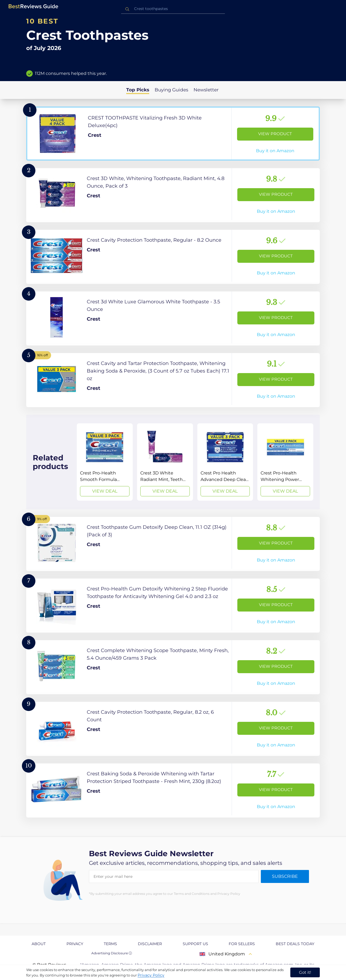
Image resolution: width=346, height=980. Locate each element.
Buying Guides (171, 90)
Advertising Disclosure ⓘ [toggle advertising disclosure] (112, 953)
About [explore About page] (39, 944)
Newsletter (206, 90)
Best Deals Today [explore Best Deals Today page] (295, 944)
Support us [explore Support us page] (195, 944)
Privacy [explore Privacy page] (75, 944)
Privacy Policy (151, 975)
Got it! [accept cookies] (305, 972)
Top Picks (138, 90)
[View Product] (173, 134)
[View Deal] (105, 462)
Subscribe (285, 876)
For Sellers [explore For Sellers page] (242, 944)
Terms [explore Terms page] (110, 944)
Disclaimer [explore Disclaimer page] (150, 944)
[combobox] (173, 9)
